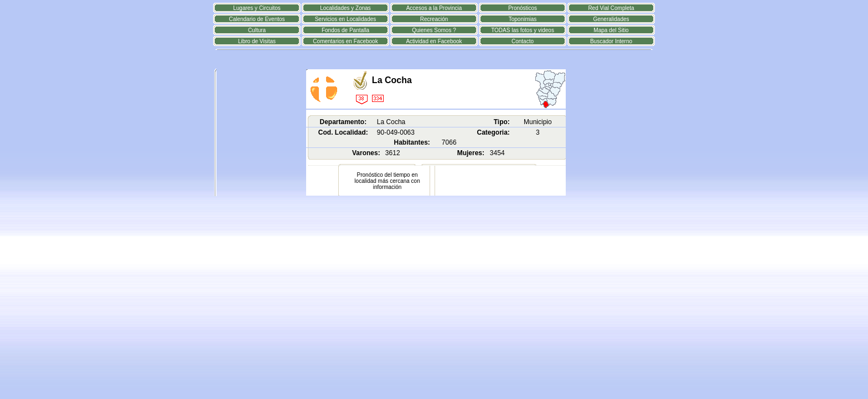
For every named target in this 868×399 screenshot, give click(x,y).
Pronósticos (523, 8)
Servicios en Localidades (346, 19)
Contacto (523, 41)
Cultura (257, 30)
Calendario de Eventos (257, 19)
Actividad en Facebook (434, 41)
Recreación (434, 19)
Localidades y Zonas (345, 8)
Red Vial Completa (611, 8)
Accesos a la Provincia (434, 8)
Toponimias (523, 19)
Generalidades (611, 19)
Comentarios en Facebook (345, 41)
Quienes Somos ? (434, 30)
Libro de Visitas (257, 41)
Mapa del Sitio (611, 30)
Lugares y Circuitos (257, 8)
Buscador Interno (611, 41)
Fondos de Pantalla (345, 30)
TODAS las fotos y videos (523, 30)
